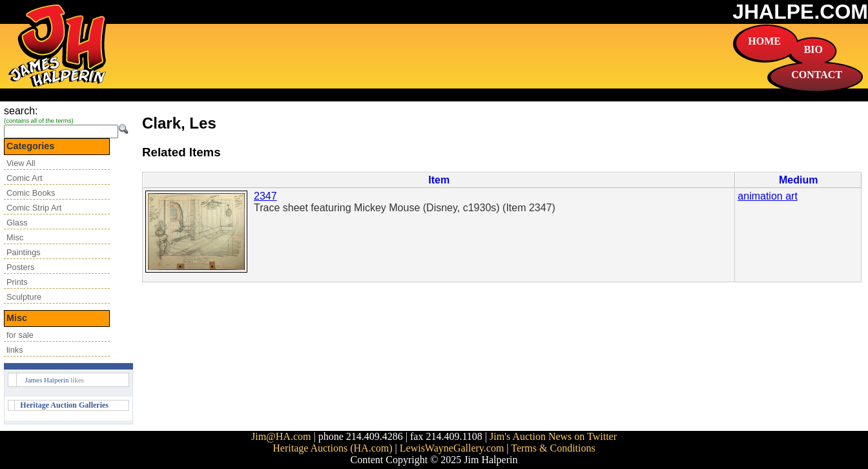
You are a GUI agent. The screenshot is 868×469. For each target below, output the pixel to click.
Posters (20, 267)
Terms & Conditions (553, 448)
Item (439, 180)
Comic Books (31, 193)
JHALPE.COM (800, 12)
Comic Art (24, 178)
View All (21, 163)
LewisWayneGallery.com (452, 448)
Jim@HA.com (281, 436)
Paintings (24, 252)
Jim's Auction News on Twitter (553, 436)
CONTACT (817, 75)
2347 (265, 196)
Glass (17, 223)
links (15, 350)
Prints (17, 282)
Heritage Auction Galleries (64, 405)
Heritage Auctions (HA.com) (332, 448)
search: (21, 111)
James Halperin (46, 380)
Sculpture (24, 297)
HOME (764, 41)
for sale (20, 335)
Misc (15, 237)
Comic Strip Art (34, 208)
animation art (768, 196)
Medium (798, 180)
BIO (813, 49)
